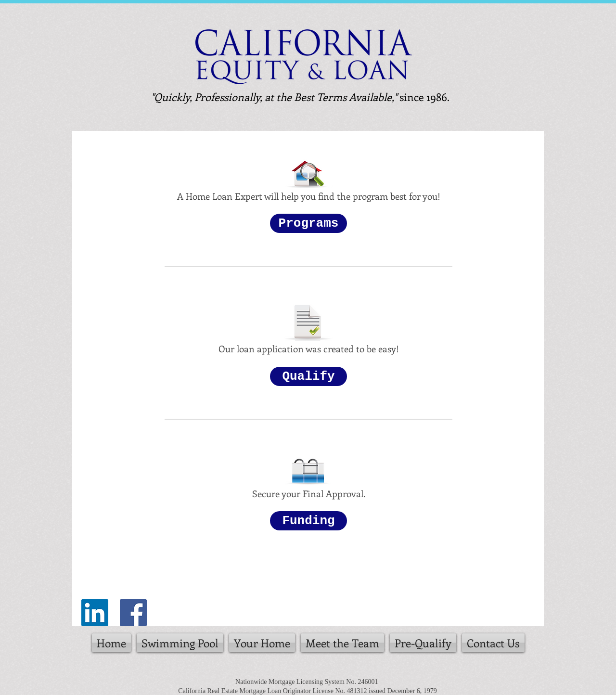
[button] (308, 223)
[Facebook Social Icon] (133, 613)
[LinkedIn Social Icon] (95, 613)
